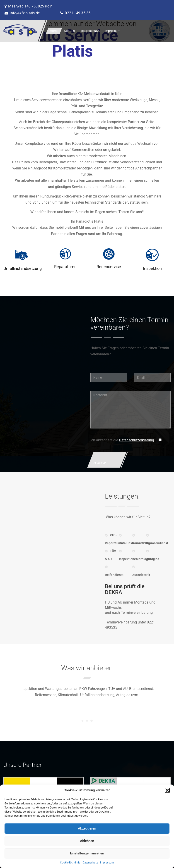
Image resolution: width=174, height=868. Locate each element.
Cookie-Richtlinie (70, 863)
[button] (167, 790)
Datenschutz (90, 863)
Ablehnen (87, 841)
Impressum (107, 863)
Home (54, 31)
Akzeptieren (87, 828)
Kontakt (70, 31)
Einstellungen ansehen (87, 853)
